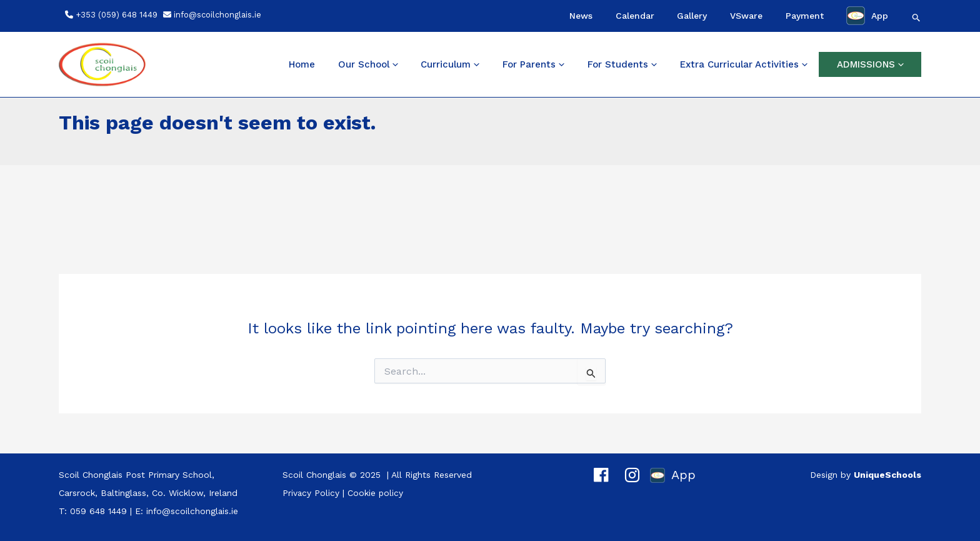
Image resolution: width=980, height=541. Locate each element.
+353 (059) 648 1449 (117, 15)
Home (366, 64)
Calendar (682, 16)
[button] (917, 18)
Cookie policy (376, 493)
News (640, 16)
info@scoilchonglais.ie (217, 15)
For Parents (568, 64)
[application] (448, 64)
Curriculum (495, 64)
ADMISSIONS (875, 64)
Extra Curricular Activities (759, 64)
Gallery (729, 16)
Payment (820, 16)
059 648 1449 (99, 511)
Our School (422, 64)
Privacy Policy (311, 493)
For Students (647, 64)
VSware (772, 16)
